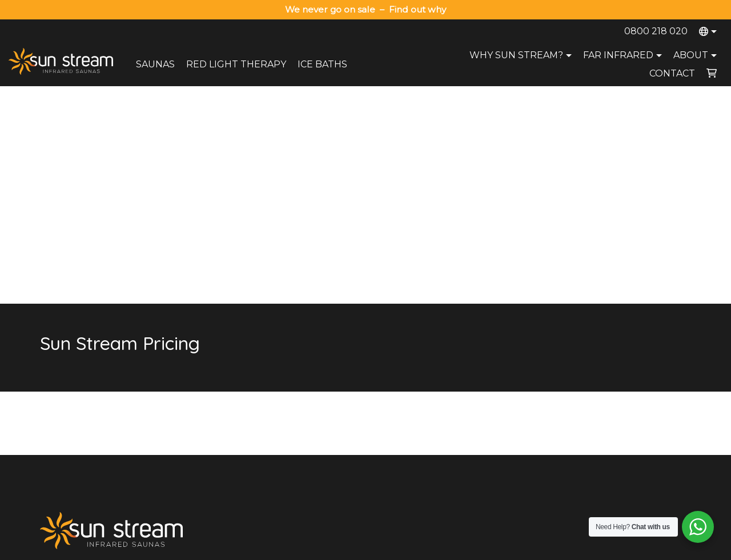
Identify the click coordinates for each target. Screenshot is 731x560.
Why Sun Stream (471, 397)
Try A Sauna (463, 412)
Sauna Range (465, 382)
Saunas (155, 64)
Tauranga (591, 397)
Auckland (591, 382)
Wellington (593, 412)
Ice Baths (322, 64)
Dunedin (589, 442)
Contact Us (327, 397)
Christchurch (597, 427)
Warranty (323, 412)
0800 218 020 (656, 31)
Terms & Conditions (342, 442)
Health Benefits (468, 457)
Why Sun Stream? (522, 55)
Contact (672, 73)
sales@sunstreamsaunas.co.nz (101, 398)
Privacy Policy (423, 548)
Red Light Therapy (236, 64)
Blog (449, 442)
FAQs (451, 427)
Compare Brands (471, 472)
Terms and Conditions (493, 548)
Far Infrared (624, 55)
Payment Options (338, 427)
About (696, 55)
